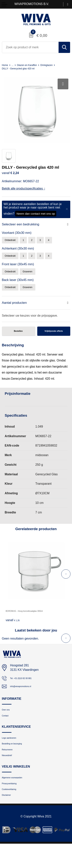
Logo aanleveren (13, 751)
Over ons (8, 719)
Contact (7, 727)
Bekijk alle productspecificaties (24, 188)
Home (6, 65)
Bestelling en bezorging (17, 758)
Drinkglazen (56, 65)
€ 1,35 (14, 628)
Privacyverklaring (13, 804)
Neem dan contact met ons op (36, 214)
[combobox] (30, 47)
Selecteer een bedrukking (23, 225)
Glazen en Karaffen (32, 65)
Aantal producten (16, 307)
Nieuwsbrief (10, 773)
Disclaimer (9, 819)
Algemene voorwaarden (17, 797)
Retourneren (10, 765)
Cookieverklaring (13, 811)
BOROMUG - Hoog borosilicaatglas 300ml (34, 619)
